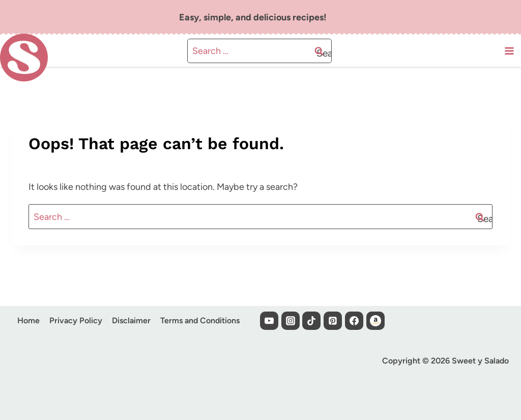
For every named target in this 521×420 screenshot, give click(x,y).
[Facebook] (354, 321)
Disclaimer (131, 320)
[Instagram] (291, 321)
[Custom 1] (375, 321)
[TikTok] (311, 321)
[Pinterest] (333, 321)
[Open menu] (509, 62)
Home (28, 320)
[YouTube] (269, 321)
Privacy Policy (76, 320)
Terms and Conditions (200, 320)
